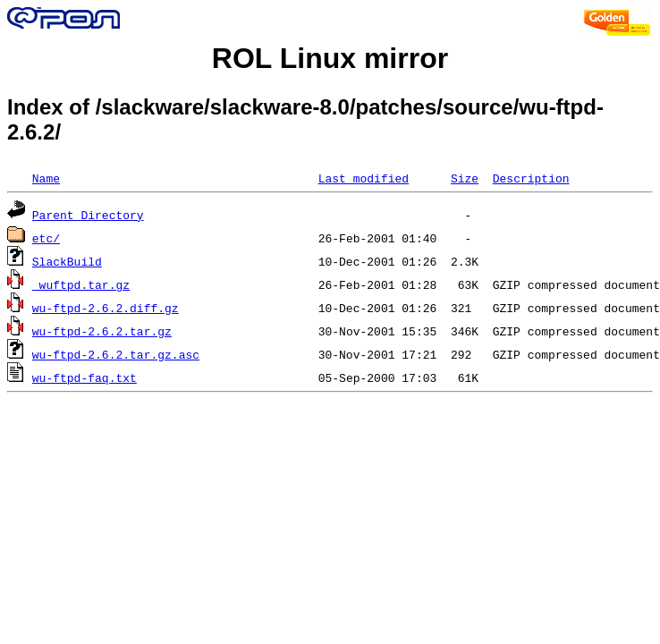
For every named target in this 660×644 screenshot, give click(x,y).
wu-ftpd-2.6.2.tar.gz (102, 331)
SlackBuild (67, 261)
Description (531, 178)
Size (465, 178)
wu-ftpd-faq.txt (85, 377)
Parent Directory (88, 215)
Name (46, 178)
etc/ (46, 238)
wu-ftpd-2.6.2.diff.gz (106, 308)
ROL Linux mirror (330, 58)
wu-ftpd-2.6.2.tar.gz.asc (116, 354)
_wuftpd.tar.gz (81, 284)
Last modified (364, 178)
